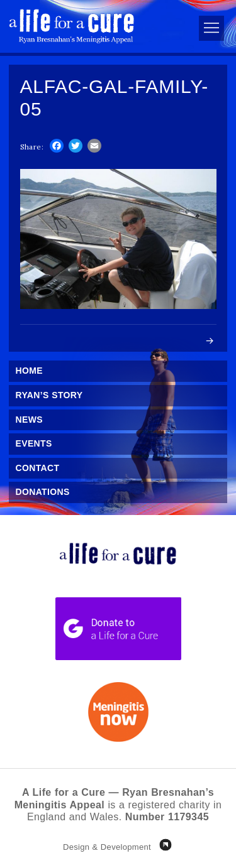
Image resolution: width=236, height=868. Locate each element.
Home (29, 371)
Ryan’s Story (49, 395)
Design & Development (107, 847)
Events (34, 443)
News (29, 420)
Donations (43, 492)
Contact (38, 468)
